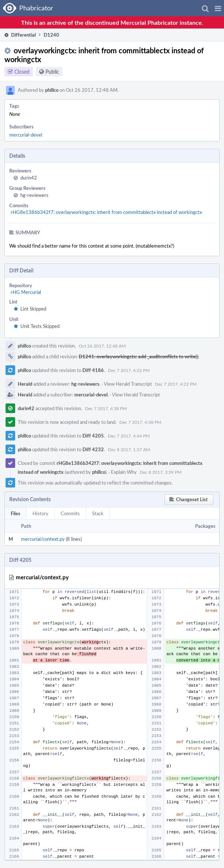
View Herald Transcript (128, 384)
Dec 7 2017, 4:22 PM (129, 370)
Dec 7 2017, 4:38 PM (106, 408)
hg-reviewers (34, 195)
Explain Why (124, 472)
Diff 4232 (93, 449)
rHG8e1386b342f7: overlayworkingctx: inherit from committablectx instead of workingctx (106, 212)
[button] (218, 8)
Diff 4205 (93, 436)
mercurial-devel (26, 135)
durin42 (29, 178)
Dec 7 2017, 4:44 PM (129, 436)
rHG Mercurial (26, 292)
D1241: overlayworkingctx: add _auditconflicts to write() (139, 356)
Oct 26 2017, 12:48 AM (102, 346)
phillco (52, 90)
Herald (25, 384)
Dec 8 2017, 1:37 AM (129, 449)
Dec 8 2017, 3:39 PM (161, 472)
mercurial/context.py (43, 539)
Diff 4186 (93, 370)
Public (52, 72)
